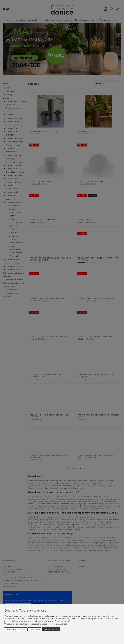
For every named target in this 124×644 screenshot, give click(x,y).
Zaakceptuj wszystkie (51, 629)
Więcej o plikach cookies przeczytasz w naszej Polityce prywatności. (36, 624)
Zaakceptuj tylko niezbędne (16, 629)
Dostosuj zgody (34, 629)
